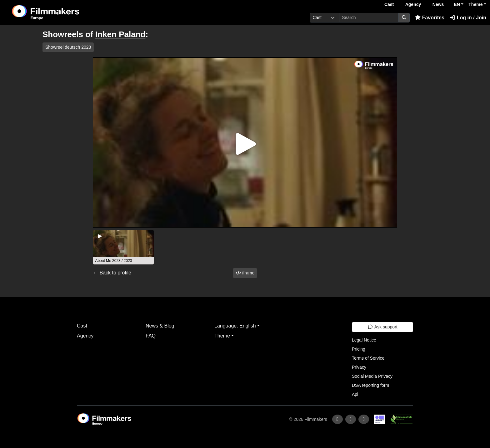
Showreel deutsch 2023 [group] (68, 47)
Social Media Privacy (372, 376)
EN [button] (457, 4)
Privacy (359, 367)
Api (355, 394)
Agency (413, 4)
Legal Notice (364, 340)
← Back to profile (112, 273)
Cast (389, 4)
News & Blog (160, 326)
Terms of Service (368, 358)
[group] (123, 247)
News (438, 4)
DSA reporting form (370, 385)
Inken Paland (120, 34)
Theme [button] (475, 4)
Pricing (359, 349)
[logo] (61, 12)
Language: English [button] (235, 326)
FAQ (151, 336)
